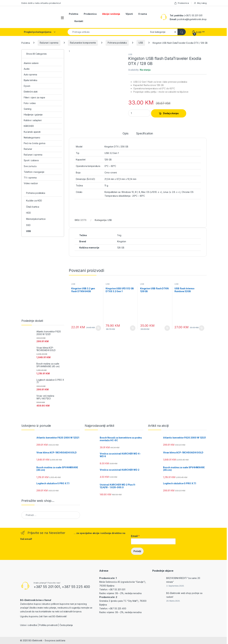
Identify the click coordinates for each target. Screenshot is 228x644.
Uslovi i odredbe (29, 625)
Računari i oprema (49, 43)
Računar (28, 149)
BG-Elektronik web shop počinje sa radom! (184, 595)
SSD (28, 225)
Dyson (27, 86)
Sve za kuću (30, 166)
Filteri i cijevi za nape (34, 97)
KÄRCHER (29, 126)
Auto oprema (30, 75)
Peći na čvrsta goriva (35, 143)
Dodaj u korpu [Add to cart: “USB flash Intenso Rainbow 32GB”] (202, 328)
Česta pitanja (66, 625)
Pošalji (137, 551)
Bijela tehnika (30, 80)
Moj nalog (200, 3)
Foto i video (30, 103)
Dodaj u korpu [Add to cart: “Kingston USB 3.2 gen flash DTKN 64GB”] (98, 328)
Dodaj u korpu (171, 113)
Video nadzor (31, 183)
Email (135, 536)
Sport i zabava (31, 160)
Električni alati (31, 92)
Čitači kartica (33, 207)
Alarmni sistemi (31, 63)
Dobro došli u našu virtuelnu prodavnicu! (41, 3)
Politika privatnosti (48, 625)
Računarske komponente (83, 43)
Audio (27, 69)
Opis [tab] (125, 134)
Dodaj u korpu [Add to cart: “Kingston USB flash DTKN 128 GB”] (167, 328)
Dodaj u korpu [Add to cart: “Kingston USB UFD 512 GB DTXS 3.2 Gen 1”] (133, 328)
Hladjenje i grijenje (33, 115)
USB (141, 43)
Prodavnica (181, 3)
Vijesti (129, 14)
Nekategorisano (32, 138)
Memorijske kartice (36, 219)
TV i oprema (30, 178)
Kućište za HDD (34, 201)
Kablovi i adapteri (33, 120)
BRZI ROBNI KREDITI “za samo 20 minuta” (183, 580)
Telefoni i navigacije (34, 172)
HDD (28, 213)
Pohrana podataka (117, 43)
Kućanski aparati (32, 132)
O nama (142, 14)
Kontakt (79, 21)
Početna (74, 14)
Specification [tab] (145, 134)
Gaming (28, 109)
